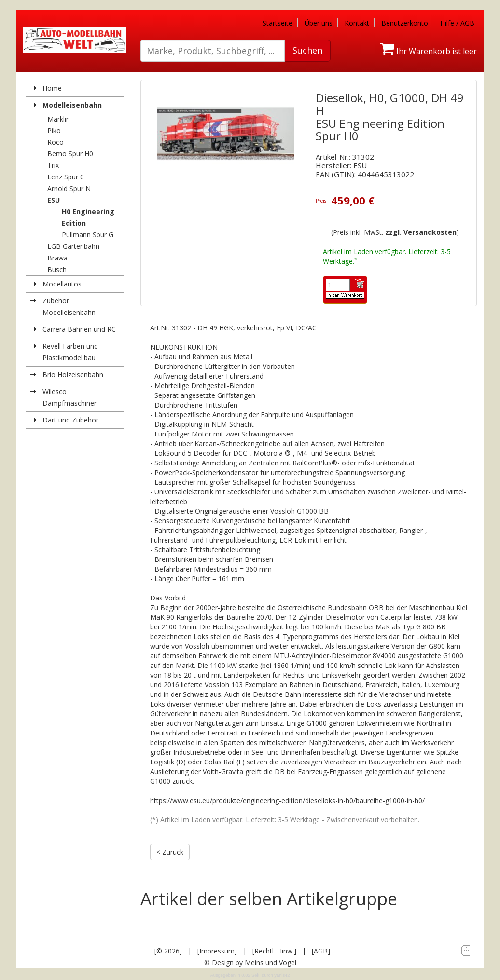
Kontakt (357, 23)
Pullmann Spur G (88, 235)
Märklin (59, 119)
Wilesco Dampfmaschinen (70, 397)
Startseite (278, 23)
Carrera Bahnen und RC (79, 329)
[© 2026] (168, 951)
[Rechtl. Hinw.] (274, 951)
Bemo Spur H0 (70, 154)
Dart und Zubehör (70, 420)
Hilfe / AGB (457, 23)
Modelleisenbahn (72, 105)
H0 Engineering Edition (88, 217)
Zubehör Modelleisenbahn (69, 306)
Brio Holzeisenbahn (73, 374)
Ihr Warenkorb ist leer (428, 51)
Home (52, 88)
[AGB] (321, 951)
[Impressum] (217, 951)
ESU (54, 200)
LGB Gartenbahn (73, 246)
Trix (53, 165)
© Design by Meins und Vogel (250, 962)
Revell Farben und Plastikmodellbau (70, 352)
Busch (57, 269)
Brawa (57, 258)
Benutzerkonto (405, 23)
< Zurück (170, 852)
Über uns (319, 23)
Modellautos (62, 284)
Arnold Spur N (69, 188)
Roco (56, 142)
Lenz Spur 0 (66, 177)
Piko (54, 130)
